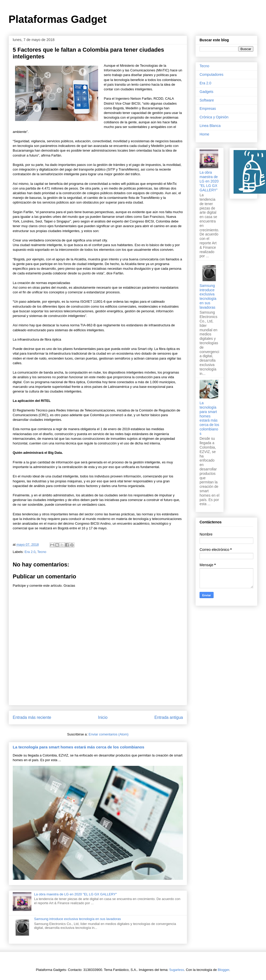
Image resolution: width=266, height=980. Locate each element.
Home (204, 134)
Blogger (223, 970)
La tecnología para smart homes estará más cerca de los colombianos (79, 747)
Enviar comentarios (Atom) (108, 734)
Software (207, 100)
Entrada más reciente (32, 717)
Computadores (212, 75)
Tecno (42, 552)
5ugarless (177, 970)
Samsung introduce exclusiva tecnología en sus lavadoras (77, 919)
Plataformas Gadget (58, 19)
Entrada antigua (169, 717)
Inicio (103, 717)
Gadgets (206, 92)
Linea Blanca (210, 126)
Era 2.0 (30, 552)
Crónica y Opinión (214, 117)
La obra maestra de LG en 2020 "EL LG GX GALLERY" (75, 894)
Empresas (208, 109)
